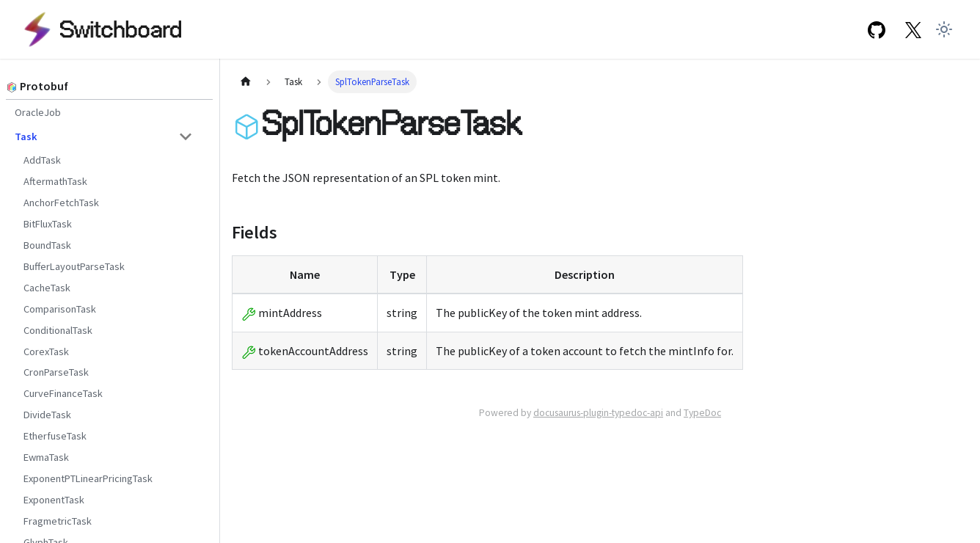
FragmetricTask (58, 521)
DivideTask (47, 415)
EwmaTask (46, 457)
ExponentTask (54, 500)
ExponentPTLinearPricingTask (88, 478)
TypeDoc (702, 413)
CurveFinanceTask (63, 393)
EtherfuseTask (55, 436)
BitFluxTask (48, 224)
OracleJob (38, 112)
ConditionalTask (58, 330)
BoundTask (47, 245)
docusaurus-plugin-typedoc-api (598, 413)
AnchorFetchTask (61, 203)
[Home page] (246, 82)
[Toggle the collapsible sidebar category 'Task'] (186, 136)
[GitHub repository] (876, 29)
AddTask (42, 160)
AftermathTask (55, 181)
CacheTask (47, 288)
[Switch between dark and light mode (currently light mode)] (944, 29)
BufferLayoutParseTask (74, 266)
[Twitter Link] (914, 29)
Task (26, 136)
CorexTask (46, 351)
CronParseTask (56, 372)
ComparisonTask (60, 309)
